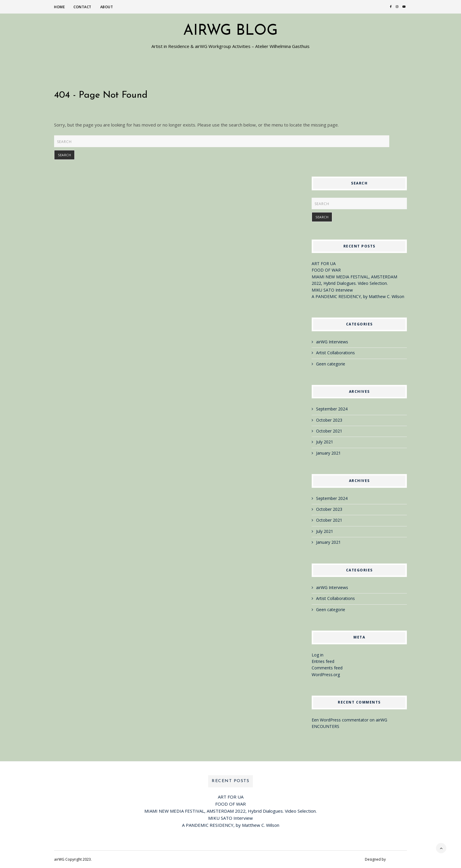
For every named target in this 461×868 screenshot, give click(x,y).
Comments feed (327, 668)
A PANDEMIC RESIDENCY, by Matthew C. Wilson (358, 296)
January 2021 (328, 453)
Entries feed (323, 661)
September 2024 (332, 409)
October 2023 (329, 420)
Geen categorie (331, 364)
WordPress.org (326, 675)
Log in (318, 655)
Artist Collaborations (335, 353)
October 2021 (329, 431)
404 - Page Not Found (101, 95)
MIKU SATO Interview (332, 290)
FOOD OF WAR (326, 270)
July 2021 (325, 442)
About (107, 7)
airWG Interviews (332, 342)
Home (59, 7)
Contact (82, 7)
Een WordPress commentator (340, 720)
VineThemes (397, 859)
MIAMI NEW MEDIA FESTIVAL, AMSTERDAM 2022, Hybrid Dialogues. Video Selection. (230, 811)
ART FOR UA (324, 263)
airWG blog (230, 31)
